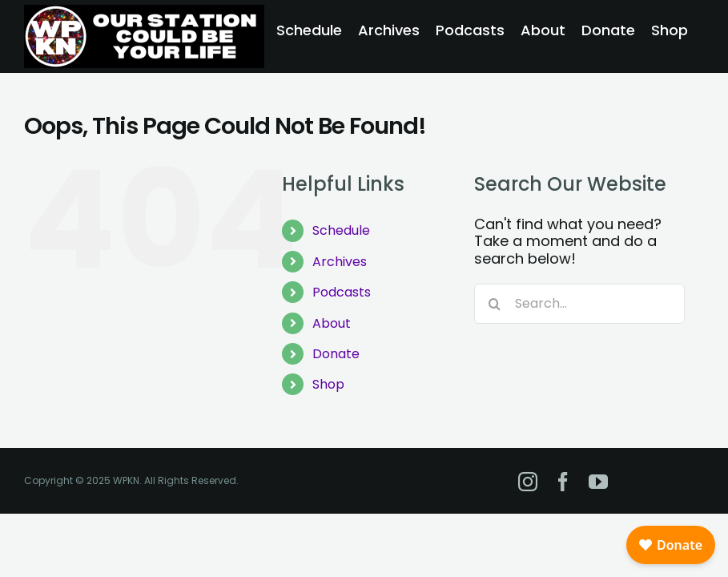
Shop (328, 384)
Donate (336, 354)
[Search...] (579, 304)
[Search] (494, 304)
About (332, 323)
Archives (340, 262)
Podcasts (342, 292)
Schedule (341, 230)
